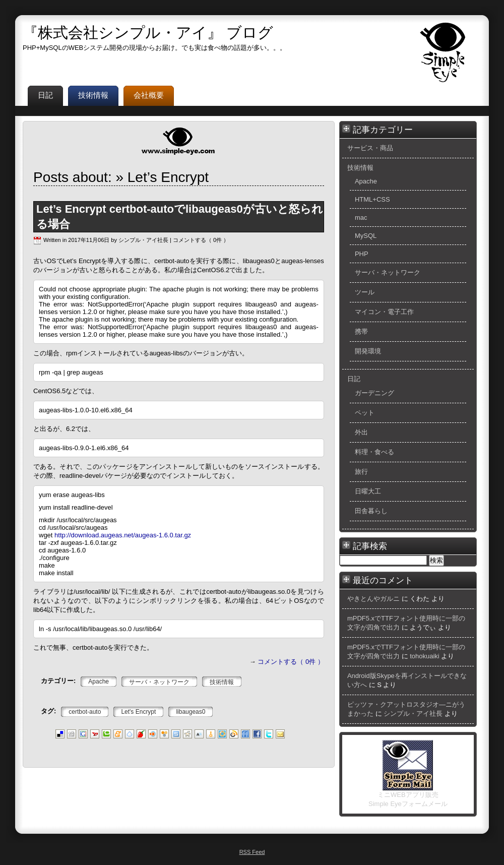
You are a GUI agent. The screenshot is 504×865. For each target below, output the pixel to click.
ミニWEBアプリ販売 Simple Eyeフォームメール (408, 796)
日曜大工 (368, 491)
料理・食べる (374, 452)
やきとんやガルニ (373, 599)
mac (361, 218)
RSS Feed (252, 852)
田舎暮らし (371, 511)
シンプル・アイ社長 (413, 714)
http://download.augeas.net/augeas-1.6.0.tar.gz (123, 535)
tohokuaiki (425, 656)
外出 (361, 432)
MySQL (366, 236)
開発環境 (368, 351)
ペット (365, 413)
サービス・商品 (370, 148)
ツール (365, 292)
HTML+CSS (372, 199)
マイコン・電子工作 (384, 312)
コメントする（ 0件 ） (201, 240)
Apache (366, 181)
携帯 (361, 331)
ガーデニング (374, 393)
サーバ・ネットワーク (388, 272)
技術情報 (360, 168)
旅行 (361, 472)
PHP (362, 254)
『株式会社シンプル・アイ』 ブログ (148, 33)
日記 (354, 379)
